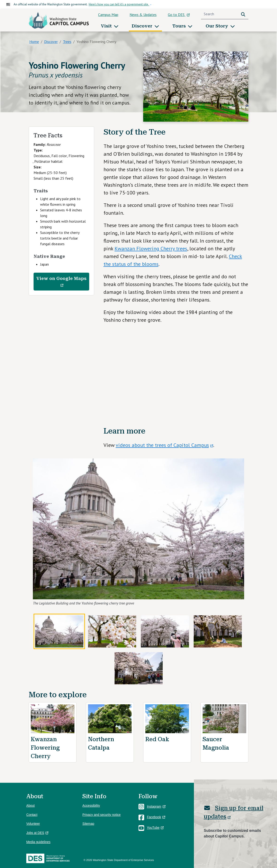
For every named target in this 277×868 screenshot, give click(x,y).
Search (244, 14)
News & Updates (143, 15)
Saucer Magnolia (216, 744)
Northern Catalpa (101, 744)
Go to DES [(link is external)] (179, 15)
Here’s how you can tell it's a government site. (119, 4)
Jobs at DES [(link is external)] (37, 833)
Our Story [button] (217, 26)
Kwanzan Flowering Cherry (45, 748)
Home (34, 42)
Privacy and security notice (102, 815)
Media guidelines (38, 842)
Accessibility (91, 806)
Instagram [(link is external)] (156, 807)
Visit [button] (107, 26)
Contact (32, 815)
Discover (51, 42)
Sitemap (88, 824)
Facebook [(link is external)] (156, 817)
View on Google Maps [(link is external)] (61, 282)
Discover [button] (143, 26)
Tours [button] (180, 26)
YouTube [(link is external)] (155, 828)
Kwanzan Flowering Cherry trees (151, 248)
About (31, 806)
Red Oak (157, 739)
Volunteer (33, 824)
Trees (67, 42)
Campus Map (108, 15)
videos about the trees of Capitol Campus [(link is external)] (164, 445)
